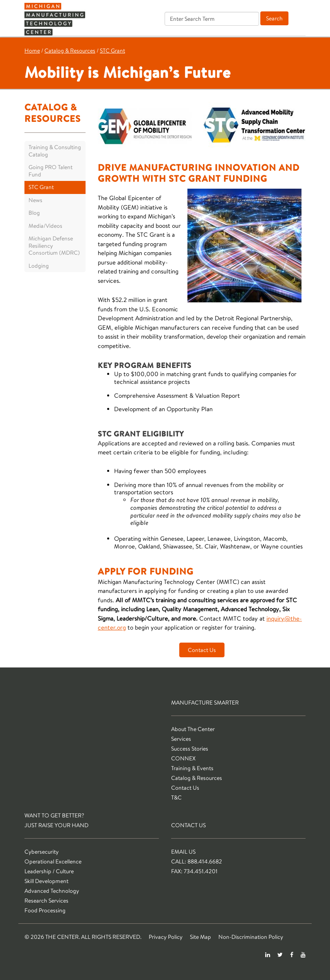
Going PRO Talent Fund (51, 171)
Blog (34, 213)
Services (181, 739)
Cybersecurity (42, 852)
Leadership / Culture (49, 871)
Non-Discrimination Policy (251, 937)
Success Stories (190, 749)
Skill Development (46, 881)
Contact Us (202, 650)
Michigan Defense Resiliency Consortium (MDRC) (54, 246)
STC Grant (112, 51)
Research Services (46, 901)
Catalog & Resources (70, 51)
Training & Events (192, 768)
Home (32, 51)
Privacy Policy (166, 937)
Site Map (200, 937)
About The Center (193, 729)
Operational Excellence (53, 861)
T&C (176, 797)
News (35, 200)
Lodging (39, 266)
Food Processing (45, 910)
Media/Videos (45, 226)
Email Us (183, 852)
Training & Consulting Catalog (55, 151)
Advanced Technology (52, 891)
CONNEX (183, 758)
